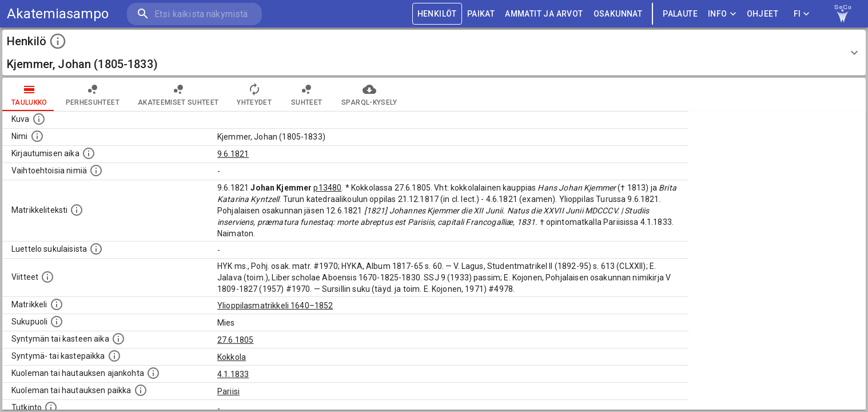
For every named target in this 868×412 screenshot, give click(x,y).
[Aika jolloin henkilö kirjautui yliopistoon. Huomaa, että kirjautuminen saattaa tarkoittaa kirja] (89, 153)
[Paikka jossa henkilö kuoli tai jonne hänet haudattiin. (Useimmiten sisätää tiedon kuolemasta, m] (141, 390)
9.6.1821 (233, 154)
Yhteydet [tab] (254, 94)
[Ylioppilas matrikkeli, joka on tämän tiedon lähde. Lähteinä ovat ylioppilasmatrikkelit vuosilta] (57, 304)
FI (802, 14)
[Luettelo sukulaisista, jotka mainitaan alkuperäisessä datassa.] (96, 249)
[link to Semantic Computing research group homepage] (843, 14)
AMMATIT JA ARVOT (544, 14)
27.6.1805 (235, 340)
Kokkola (232, 357)
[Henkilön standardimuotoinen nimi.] (37, 136)
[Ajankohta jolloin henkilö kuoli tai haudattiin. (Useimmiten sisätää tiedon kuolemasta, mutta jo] (153, 373)
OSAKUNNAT (618, 14)
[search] (194, 14)
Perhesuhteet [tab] (93, 94)
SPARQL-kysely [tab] (369, 94)
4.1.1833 (233, 374)
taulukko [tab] (29, 94)
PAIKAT (481, 14)
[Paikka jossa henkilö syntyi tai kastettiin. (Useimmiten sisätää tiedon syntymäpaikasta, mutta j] (114, 356)
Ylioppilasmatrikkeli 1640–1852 (275, 306)
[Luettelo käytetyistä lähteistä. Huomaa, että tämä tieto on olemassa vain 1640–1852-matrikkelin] (47, 277)
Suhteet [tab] (306, 94)
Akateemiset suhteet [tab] (178, 94)
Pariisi (228, 391)
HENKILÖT (437, 14)
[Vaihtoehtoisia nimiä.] (96, 171)
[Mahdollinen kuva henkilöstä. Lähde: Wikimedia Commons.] (39, 119)
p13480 (327, 188)
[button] (434, 53)
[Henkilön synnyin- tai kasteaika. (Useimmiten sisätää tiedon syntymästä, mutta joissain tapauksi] (118, 339)
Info (722, 14)
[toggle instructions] (58, 41)
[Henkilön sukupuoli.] (57, 322)
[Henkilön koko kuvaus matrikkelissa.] (77, 210)
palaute (680, 14)
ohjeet (763, 14)
